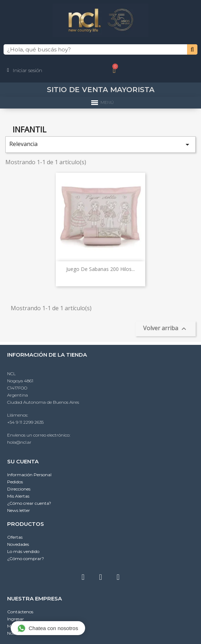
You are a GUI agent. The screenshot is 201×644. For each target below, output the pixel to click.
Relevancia (100, 144)
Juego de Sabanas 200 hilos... (100, 269)
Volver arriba (166, 329)
